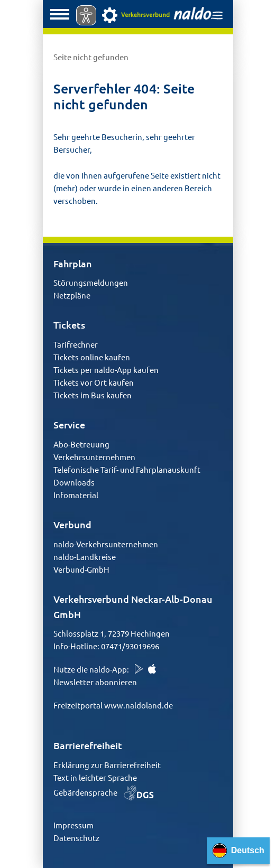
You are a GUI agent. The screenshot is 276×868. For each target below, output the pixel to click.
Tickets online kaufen (92, 357)
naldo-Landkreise (85, 557)
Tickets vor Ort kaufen (94, 382)
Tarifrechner (76, 344)
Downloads (74, 482)
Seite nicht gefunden (91, 57)
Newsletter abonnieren (95, 682)
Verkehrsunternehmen (94, 457)
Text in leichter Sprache (95, 777)
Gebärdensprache (104, 792)
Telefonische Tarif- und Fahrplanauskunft (127, 469)
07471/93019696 (130, 646)
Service (69, 424)
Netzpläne (72, 295)
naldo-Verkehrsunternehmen (106, 544)
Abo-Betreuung (81, 444)
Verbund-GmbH (81, 569)
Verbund (72, 524)
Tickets (69, 325)
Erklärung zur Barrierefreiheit (107, 765)
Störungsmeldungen (91, 282)
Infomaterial (76, 495)
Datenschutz (76, 838)
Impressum (73, 825)
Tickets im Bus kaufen (93, 395)
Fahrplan (73, 263)
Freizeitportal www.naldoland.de (113, 705)
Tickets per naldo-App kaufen (106, 370)
